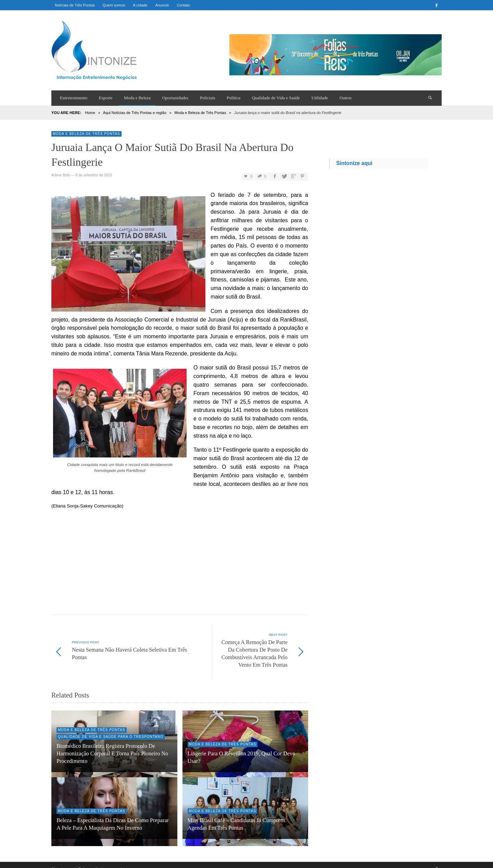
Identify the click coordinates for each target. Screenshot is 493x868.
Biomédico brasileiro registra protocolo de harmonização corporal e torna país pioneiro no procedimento (112, 746)
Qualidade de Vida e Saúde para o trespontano (111, 729)
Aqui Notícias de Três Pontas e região (135, 113)
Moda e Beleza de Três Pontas (200, 113)
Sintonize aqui (354, 163)
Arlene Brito (61, 175)
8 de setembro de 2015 (94, 175)
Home (90, 113)
